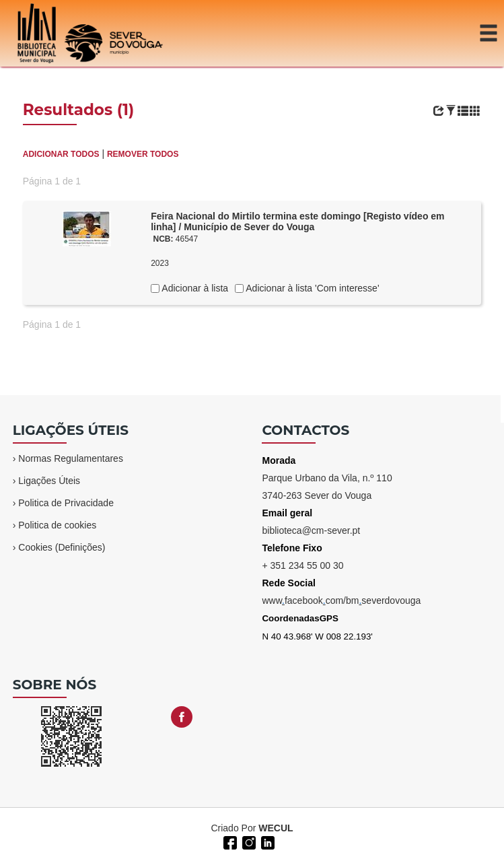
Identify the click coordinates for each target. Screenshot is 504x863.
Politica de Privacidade (66, 503)
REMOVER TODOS (143, 154)
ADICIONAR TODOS (61, 154)
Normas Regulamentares (71, 458)
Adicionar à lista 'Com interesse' (311, 288)
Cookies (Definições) (62, 547)
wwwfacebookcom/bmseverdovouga (341, 600)
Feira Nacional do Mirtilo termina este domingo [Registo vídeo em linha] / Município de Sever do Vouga (297, 222)
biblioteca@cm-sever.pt (311, 530)
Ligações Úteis (49, 481)
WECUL (276, 828)
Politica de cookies (57, 525)
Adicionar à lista (194, 288)
